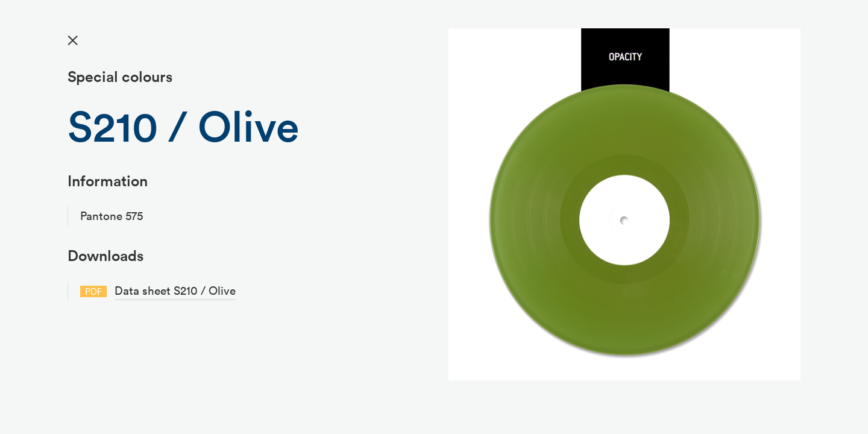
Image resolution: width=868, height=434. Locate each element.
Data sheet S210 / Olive (175, 291)
